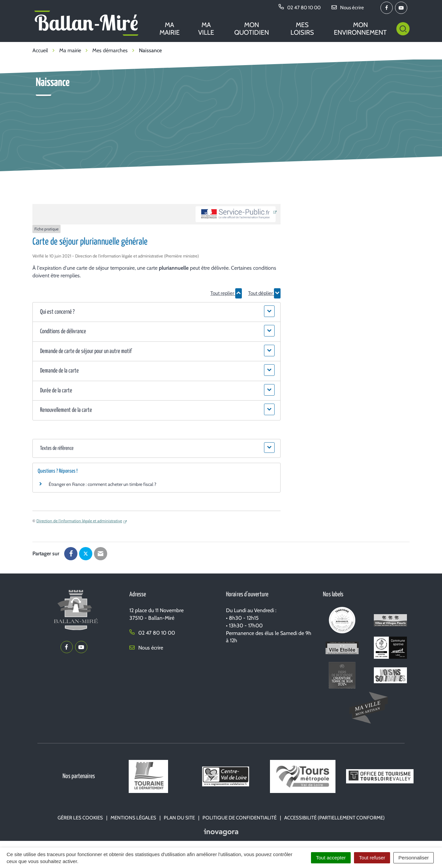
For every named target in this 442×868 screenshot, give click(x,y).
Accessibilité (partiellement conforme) (334, 818)
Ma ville (206, 29)
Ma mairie (170, 29)
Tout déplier (264, 293)
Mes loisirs (302, 29)
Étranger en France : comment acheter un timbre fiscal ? (102, 484)
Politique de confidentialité (240, 818)
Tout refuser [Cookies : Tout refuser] (372, 858)
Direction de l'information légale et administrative (79, 521)
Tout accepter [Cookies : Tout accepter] (331, 858)
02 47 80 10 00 (152, 633)
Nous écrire (146, 648)
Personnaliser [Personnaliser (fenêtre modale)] (414, 858)
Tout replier (226, 293)
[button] (156, 312)
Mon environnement (360, 29)
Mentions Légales (133, 818)
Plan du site (179, 818)
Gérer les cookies (80, 818)
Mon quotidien (252, 29)
